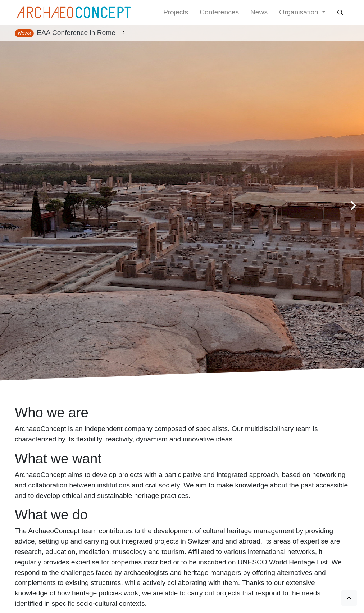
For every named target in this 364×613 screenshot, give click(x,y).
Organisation (300, 12)
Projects (176, 12)
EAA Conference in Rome (76, 33)
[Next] (352, 206)
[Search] (342, 12)
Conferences (219, 12)
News (259, 12)
